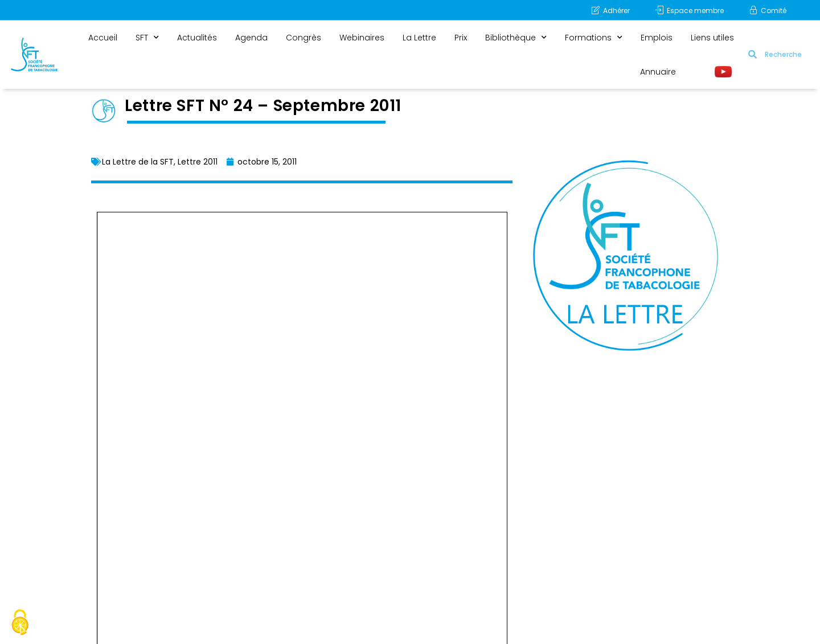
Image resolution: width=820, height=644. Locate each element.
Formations (594, 38)
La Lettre (419, 38)
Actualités (197, 38)
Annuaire (658, 72)
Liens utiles (712, 38)
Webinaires (362, 38)
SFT (147, 38)
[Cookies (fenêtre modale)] (20, 624)
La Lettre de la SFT (138, 162)
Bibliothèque (516, 38)
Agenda (251, 38)
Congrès (304, 38)
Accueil (103, 38)
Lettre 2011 (198, 162)
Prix (461, 38)
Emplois (657, 38)
